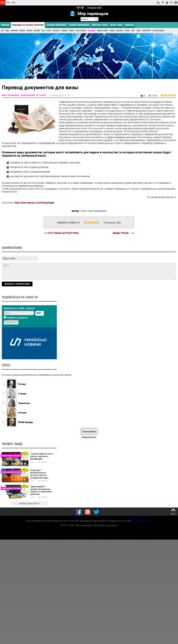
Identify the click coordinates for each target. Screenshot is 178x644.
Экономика (14, 31)
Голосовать (89, 431)
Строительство (147, 31)
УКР (8, 2)
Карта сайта (116, 25)
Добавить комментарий (17, 283)
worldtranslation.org (142, 521)
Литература (56, 31)
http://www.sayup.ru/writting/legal (34, 202)
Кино (43, 31)
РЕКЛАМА (129, 25)
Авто (2, 31)
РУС (3, 2)
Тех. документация (158, 31)
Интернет (30, 31)
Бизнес (7, 31)
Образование (91, 31)
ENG (14, 2)
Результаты (89, 437)
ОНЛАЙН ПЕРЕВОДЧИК (79, 25)
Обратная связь (100, 25)
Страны (138, 31)
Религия (127, 31)
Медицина (64, 31)
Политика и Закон (102, 31)
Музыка (72, 31)
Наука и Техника (81, 31)
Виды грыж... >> (123, 233)
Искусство (37, 31)
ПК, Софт (48, 31)
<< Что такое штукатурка (62, 233)
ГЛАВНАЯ (5, 25)
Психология (120, 31)
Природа (112, 31)
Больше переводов (57, 25)
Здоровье (22, 31)
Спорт (133, 31)
